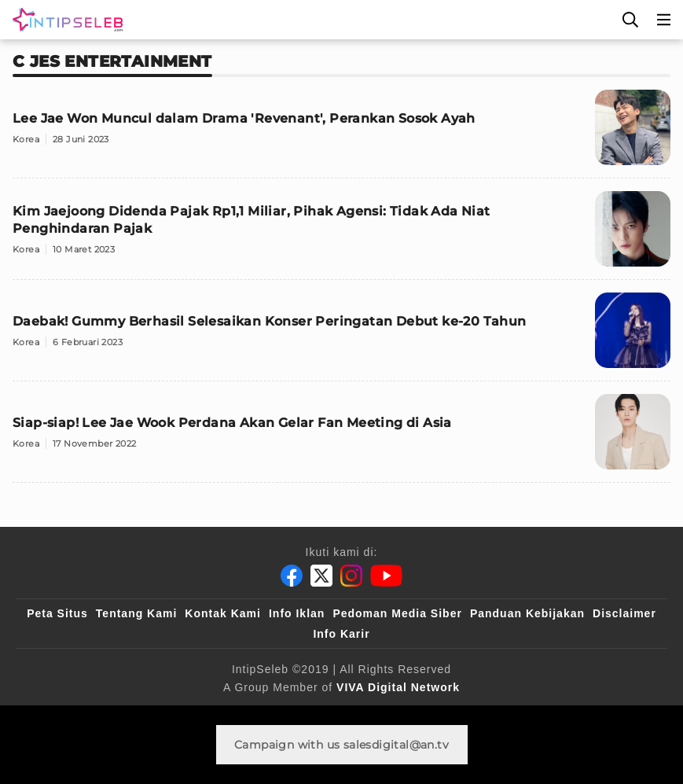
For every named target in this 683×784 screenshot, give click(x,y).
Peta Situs (57, 613)
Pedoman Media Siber (397, 613)
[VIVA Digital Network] (398, 687)
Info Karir (341, 634)
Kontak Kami (223, 613)
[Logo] (64, 20)
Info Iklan (297, 613)
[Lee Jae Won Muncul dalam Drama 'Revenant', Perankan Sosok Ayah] (341, 134)
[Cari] (630, 20)
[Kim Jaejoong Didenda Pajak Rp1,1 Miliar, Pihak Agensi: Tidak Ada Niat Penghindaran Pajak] (341, 236)
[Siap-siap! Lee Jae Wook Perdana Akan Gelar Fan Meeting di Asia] (341, 438)
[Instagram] (351, 576)
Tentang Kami (137, 613)
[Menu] (664, 20)
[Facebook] (292, 576)
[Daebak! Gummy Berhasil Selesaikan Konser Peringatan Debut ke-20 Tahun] (341, 337)
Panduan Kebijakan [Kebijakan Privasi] (527, 613)
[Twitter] (321, 576)
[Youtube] (386, 576)
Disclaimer (624, 613)
